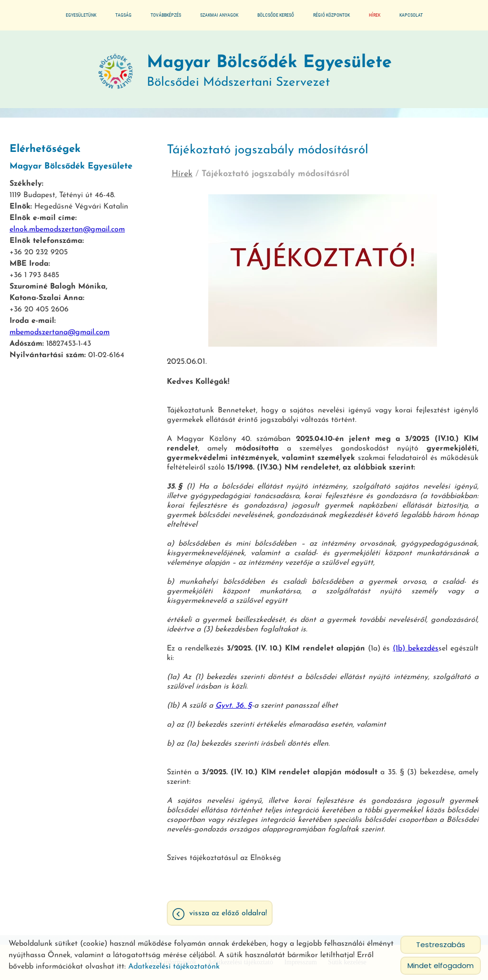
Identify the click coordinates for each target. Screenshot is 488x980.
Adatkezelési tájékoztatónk (174, 967)
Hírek (375, 15)
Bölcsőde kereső (276, 15)
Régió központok (331, 15)
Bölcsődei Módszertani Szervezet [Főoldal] (269, 72)
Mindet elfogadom (441, 965)
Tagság (123, 15)
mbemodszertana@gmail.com (60, 332)
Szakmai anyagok (219, 15)
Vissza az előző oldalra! (228, 913)
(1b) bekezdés (416, 649)
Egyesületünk (81, 15)
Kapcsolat (411, 15)
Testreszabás (441, 945)
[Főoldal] (116, 72)
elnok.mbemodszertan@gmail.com (67, 230)
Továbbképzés (166, 15)
